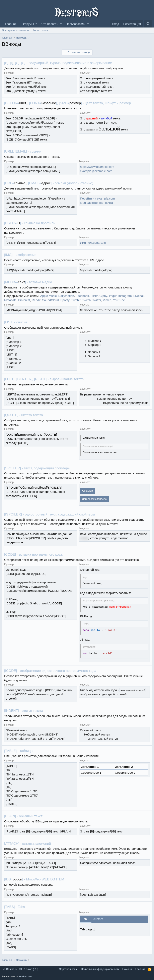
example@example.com (96, 171)
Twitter (97, 300)
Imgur (113, 296)
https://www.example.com (97, 167)
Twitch (87, 300)
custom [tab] (98, 919)
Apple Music (49, 296)
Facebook (82, 296)
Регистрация (40, 30)
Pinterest (24, 300)
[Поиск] (148, 24)
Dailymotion (66, 296)
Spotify (65, 300)
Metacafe (10, 300)
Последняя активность (16, 30)
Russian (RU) (29, 969)
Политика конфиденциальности (100, 969)
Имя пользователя (93, 243)
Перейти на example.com (97, 198)
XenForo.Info (25, 976)
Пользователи (76, 24)
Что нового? (50, 24)
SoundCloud (50, 300)
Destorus (10, 969)
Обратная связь (69, 969)
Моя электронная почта (96, 203)
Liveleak (139, 296)
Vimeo (107, 300)
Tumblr (76, 300)
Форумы (28, 24)
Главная (11, 24)
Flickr (94, 296)
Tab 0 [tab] (86, 919)
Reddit (36, 300)
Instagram (125, 296)
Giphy (103, 296)
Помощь (127, 969)
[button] (36, 24)
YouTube (119, 300)
